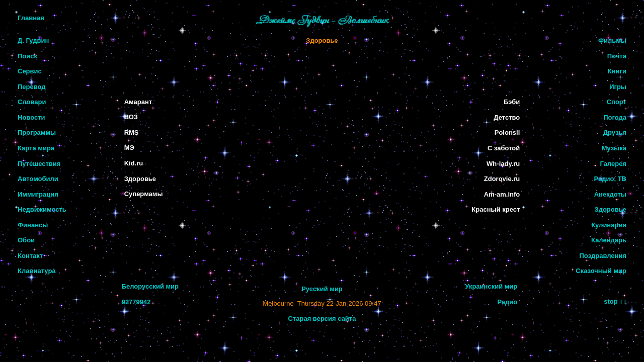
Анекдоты (610, 194)
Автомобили (38, 179)
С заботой (504, 148)
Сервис (30, 71)
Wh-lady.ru (503, 164)
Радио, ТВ (610, 179)
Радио (507, 302)
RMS (132, 132)
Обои (26, 240)
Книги (617, 71)
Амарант (138, 102)
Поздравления (603, 256)
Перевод (32, 87)
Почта (617, 56)
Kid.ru (134, 163)
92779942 (136, 302)
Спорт (617, 102)
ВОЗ (131, 117)
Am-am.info (502, 194)
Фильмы (612, 40)
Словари (32, 102)
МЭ (129, 148)
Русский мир (322, 289)
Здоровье (322, 40)
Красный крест (496, 209)
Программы (37, 132)
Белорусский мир (150, 286)
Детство (507, 117)
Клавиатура (37, 271)
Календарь (609, 240)
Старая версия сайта (322, 319)
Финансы (33, 225)
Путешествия (39, 164)
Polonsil (507, 132)
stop (611, 301)
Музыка (614, 148)
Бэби (512, 102)
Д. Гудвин (33, 40)
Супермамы (144, 194)
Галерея (613, 164)
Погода (615, 117)
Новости (31, 117)
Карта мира (36, 148)
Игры (618, 87)
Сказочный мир (601, 271)
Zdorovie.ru (502, 179)
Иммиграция (38, 194)
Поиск (27, 56)
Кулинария (609, 225)
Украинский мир (491, 286)
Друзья (615, 132)
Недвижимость (42, 209)
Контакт (30, 256)
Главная (31, 18)
